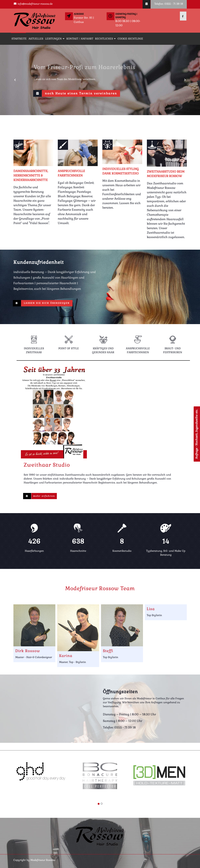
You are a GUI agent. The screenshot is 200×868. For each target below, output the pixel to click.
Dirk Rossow (28, 651)
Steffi (108, 651)
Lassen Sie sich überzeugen (47, 303)
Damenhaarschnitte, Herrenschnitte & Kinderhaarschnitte (31, 175)
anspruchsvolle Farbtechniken (71, 173)
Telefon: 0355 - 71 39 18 (169, 4)
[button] (15, 80)
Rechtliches (104, 39)
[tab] (34, 346)
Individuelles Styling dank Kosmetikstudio (121, 171)
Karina (66, 656)
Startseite (19, 39)
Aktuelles (36, 39)
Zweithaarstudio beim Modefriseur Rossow (166, 174)
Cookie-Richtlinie (130, 39)
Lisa (151, 609)
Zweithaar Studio (47, 465)
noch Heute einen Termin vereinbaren (81, 93)
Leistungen (53, 39)
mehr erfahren (44, 496)
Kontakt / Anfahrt (80, 39)
